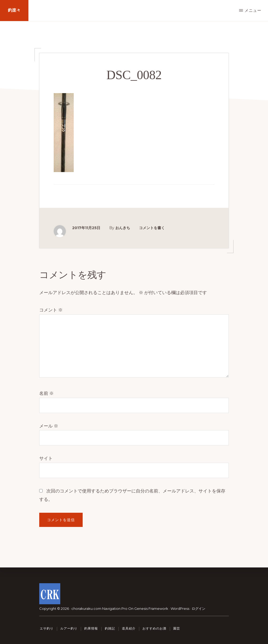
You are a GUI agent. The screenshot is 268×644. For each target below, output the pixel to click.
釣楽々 (14, 10)
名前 (46, 393)
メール (49, 426)
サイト (46, 458)
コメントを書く (152, 228)
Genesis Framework (151, 608)
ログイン (198, 608)
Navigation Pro (115, 608)
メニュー (253, 10)
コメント (51, 310)
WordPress (180, 608)
